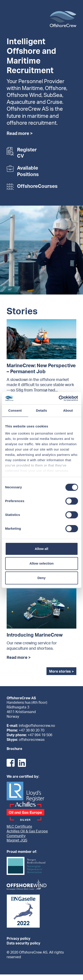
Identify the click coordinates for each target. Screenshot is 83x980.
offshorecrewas (32, 740)
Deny (41, 578)
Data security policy (23, 944)
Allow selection (41, 563)
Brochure (14, 749)
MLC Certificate (19, 827)
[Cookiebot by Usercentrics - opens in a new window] (59, 398)
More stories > (61, 672)
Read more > (20, 134)
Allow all (41, 549)
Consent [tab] (15, 410)
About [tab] (68, 410)
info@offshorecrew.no (37, 726)
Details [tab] (42, 410)
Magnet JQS (17, 841)
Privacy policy (18, 939)
